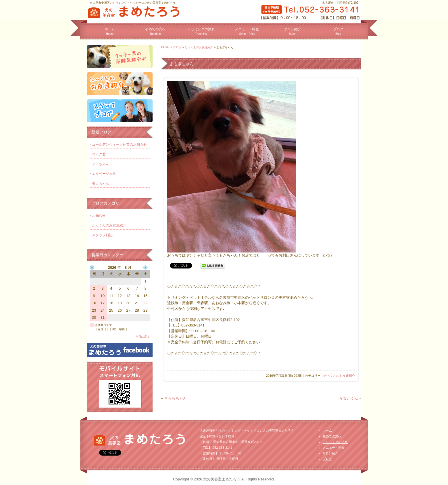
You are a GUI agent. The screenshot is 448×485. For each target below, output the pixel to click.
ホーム (110, 31)
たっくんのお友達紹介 (199, 47)
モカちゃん (101, 183)
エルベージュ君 (104, 174)
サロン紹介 (293, 31)
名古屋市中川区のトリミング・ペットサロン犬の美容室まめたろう (247, 430)
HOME (165, 47)
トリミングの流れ (201, 31)
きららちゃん (175, 398)
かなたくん (349, 398)
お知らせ (99, 216)
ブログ (338, 31)
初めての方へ (155, 31)
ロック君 (99, 154)
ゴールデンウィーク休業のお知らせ (119, 145)
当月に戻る (143, 337)
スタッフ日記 (102, 235)
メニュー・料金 (247, 31)
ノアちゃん (101, 164)
